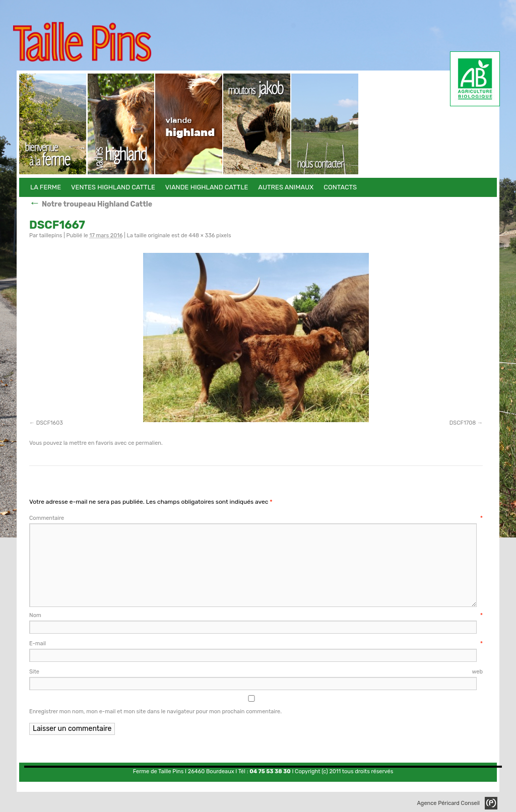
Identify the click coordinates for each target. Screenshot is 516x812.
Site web (256, 672)
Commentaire (256, 518)
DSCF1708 (463, 423)
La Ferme (53, 124)
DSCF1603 (50, 423)
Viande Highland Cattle (189, 124)
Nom (256, 615)
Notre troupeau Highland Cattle (91, 204)
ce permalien (145, 443)
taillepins (50, 235)
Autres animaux (257, 124)
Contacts (325, 124)
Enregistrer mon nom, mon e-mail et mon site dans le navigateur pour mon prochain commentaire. (155, 712)
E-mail (256, 644)
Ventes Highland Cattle (121, 124)
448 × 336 (202, 235)
